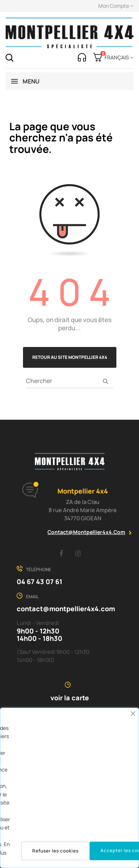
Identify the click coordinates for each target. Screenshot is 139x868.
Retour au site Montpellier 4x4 (70, 357)
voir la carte (70, 698)
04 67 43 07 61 (39, 582)
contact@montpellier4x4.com (86, 532)
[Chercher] (69, 381)
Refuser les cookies (55, 851)
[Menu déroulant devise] (118, 58)
